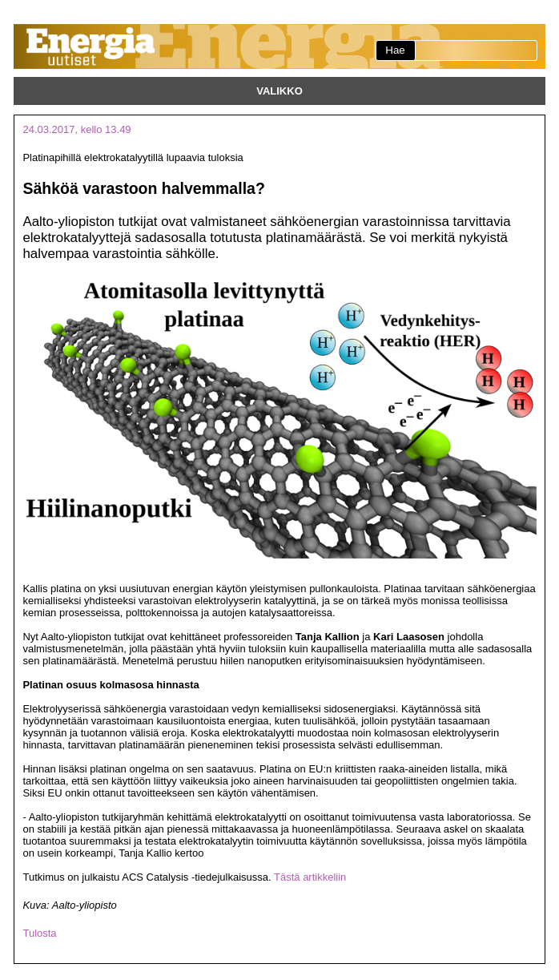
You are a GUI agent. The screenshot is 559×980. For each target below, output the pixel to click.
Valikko (279, 91)
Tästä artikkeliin (310, 877)
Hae (395, 50)
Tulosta (39, 933)
